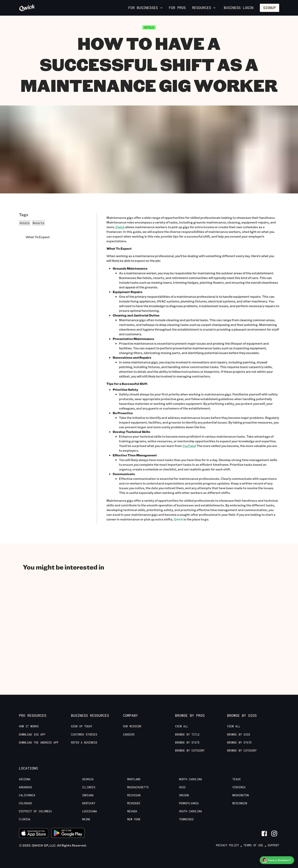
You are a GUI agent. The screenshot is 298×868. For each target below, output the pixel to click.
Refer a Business (84, 743)
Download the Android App (39, 743)
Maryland (134, 779)
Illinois (89, 787)
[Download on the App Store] (34, 834)
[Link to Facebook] (264, 834)
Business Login (238, 8)
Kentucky (89, 803)
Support (273, 845)
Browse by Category (190, 751)
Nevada (132, 811)
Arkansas (26, 787)
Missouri (134, 803)
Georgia (88, 779)
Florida (25, 819)
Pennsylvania (189, 803)
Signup (270, 8)
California (27, 795)
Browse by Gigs (239, 735)
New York (134, 819)
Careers (129, 735)
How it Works (29, 726)
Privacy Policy (227, 845)
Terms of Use (253, 845)
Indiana (88, 795)
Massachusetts (138, 787)
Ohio (182, 787)
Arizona (25, 779)
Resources (204, 8)
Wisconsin (240, 803)
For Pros (177, 8)
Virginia (239, 787)
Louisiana (90, 811)
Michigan (134, 795)
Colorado (26, 803)
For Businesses (146, 8)
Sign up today (82, 726)
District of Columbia (35, 811)
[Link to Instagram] (274, 834)
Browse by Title (187, 735)
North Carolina (191, 779)
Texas (236, 779)
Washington (240, 795)
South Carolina (191, 811)
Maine (86, 819)
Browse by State (187, 743)
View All (182, 726)
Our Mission (132, 726)
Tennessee (186, 819)
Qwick (178, 519)
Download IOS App (32, 735)
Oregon (184, 795)
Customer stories (84, 735)
